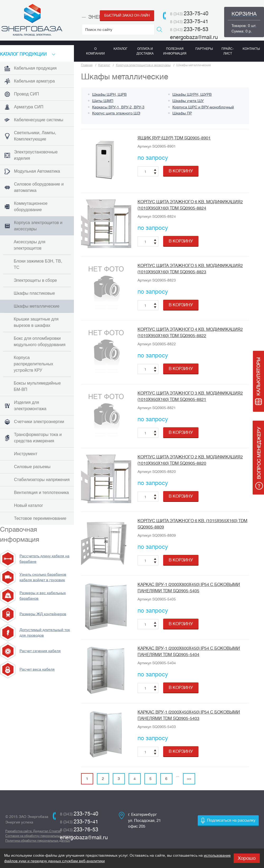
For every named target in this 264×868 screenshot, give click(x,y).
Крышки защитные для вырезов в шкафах (36, 322)
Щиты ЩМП (103, 101)
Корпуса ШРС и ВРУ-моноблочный (203, 107)
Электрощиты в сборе (35, 280)
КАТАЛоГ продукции (23, 54)
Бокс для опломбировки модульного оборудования (40, 341)
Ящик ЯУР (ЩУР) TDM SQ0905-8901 (174, 138)
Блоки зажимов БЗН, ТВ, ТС (38, 264)
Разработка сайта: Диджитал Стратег (33, 831)
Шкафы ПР (182, 113)
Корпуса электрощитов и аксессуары (143, 65)
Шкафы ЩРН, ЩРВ (109, 94)
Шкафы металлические (37, 306)
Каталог (104, 65)
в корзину (181, 171)
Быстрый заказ (127, 15)
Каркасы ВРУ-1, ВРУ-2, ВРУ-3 (118, 107)
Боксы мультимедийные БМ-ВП (37, 386)
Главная (87, 65)
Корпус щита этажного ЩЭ (116, 113)
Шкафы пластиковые (34, 293)
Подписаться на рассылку (231, 820)
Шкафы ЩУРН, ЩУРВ (192, 94)
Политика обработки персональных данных (38, 841)
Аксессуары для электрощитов (30, 245)
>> (189, 779)
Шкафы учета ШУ (188, 101)
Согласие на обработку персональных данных (39, 836)
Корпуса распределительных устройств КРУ (33, 364)
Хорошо (247, 858)
